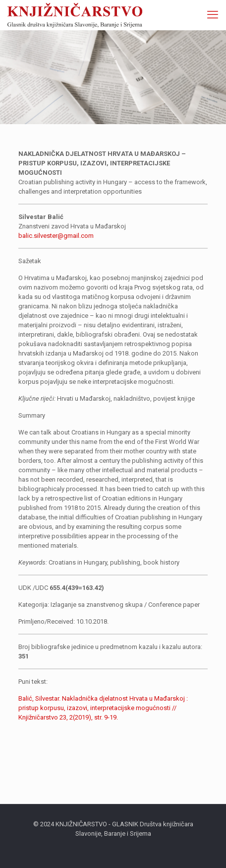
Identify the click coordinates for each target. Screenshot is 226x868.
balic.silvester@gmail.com (56, 236)
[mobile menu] (213, 15)
